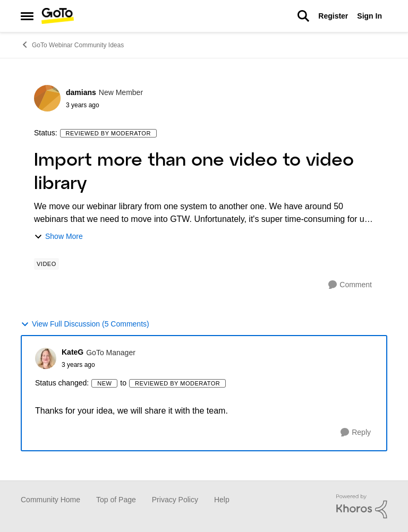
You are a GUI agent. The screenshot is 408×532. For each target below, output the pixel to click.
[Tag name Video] (46, 264)
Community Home (50, 500)
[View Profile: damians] (47, 98)
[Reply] (356, 432)
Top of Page (116, 500)
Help (222, 500)
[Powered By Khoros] (362, 507)
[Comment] (350, 285)
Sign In (369, 16)
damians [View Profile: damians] (81, 92)
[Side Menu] (27, 16)
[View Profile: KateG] (46, 358)
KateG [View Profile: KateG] (73, 352)
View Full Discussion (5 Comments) (85, 324)
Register (333, 16)
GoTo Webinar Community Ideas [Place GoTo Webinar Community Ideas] (72, 45)
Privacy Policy (175, 500)
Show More (58, 237)
